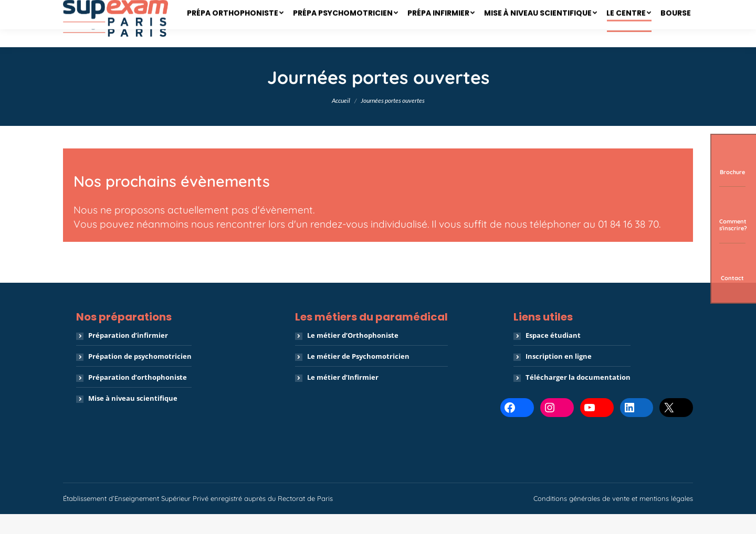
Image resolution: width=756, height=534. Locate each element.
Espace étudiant (553, 355)
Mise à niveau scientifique (133, 418)
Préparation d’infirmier (128, 355)
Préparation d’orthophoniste (138, 397)
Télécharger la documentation (578, 397)
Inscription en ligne (559, 376)
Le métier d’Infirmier (343, 397)
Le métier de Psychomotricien (358, 376)
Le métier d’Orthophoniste (353, 355)
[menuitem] (235, 44)
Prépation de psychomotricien (140, 376)
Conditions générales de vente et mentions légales (613, 518)
